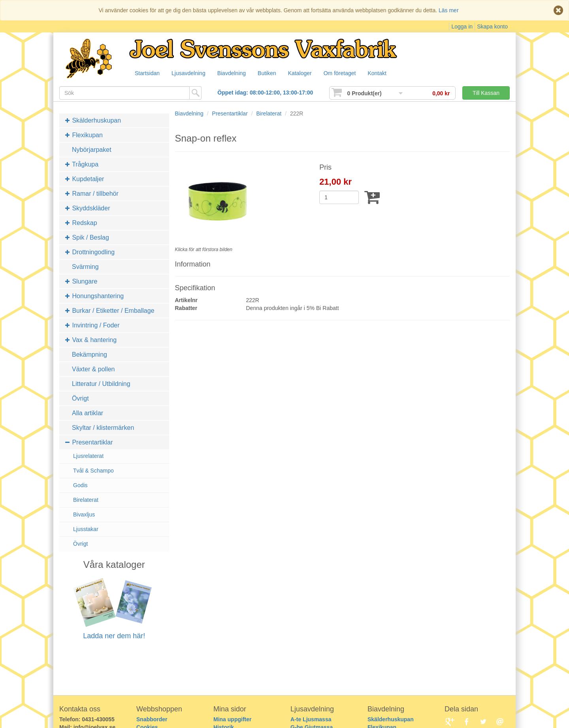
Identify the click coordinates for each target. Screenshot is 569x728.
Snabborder (152, 719)
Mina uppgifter (232, 719)
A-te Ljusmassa (311, 719)
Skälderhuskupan (93, 120)
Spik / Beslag (87, 237)
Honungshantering (94, 296)
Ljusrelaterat (88, 456)
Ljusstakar (86, 529)
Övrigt (80, 398)
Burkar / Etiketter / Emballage (110, 311)
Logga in (462, 26)
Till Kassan (486, 93)
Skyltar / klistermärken (103, 428)
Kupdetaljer (85, 179)
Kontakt (387, 74)
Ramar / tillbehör (92, 194)
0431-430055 (98, 719)
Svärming (85, 267)
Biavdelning (235, 74)
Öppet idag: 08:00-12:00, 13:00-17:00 (265, 93)
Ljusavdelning (190, 74)
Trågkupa (82, 164)
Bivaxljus (84, 514)
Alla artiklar (88, 413)
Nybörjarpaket (92, 150)
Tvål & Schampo (93, 471)
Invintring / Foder (92, 325)
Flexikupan (84, 135)
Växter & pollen (93, 369)
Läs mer (449, 10)
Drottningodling (90, 252)
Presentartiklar (89, 442)
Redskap (81, 223)
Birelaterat (86, 500)
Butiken (272, 74)
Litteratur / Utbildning (101, 384)
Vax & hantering (91, 340)
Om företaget (348, 74)
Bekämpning (89, 355)
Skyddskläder (88, 208)
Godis (80, 485)
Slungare (81, 281)
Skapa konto (492, 26)
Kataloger (307, 74)
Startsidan (148, 74)
